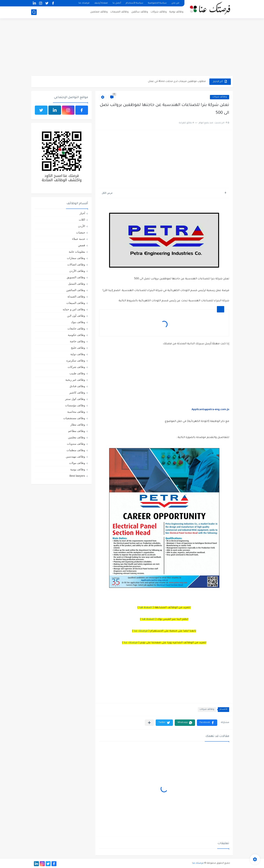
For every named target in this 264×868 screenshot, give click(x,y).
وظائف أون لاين (76, 316)
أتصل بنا (117, 3)
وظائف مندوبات (76, 444)
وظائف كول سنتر (75, 399)
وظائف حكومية (76, 335)
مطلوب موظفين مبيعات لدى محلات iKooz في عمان (177, 81)
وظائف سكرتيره (76, 360)
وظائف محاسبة (76, 412)
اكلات (82, 220)
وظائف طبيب (77, 373)
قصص (82, 245)
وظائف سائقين (140, 12)
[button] (207, 723)
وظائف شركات (159, 12)
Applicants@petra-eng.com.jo (210, 410)
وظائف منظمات (76, 450)
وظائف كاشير (77, 392)
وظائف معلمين (99, 12)
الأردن (82, 226)
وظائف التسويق (76, 277)
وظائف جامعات (76, 328)
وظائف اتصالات (76, 264)
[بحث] (34, 12)
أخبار (82, 213)
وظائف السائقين (76, 290)
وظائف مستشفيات (74, 418)
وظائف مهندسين (75, 457)
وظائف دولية (78, 354)
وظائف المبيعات (119, 12)
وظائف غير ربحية (75, 380)
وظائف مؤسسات (75, 405)
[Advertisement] (132, 48)
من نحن (175, 3)
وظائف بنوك (78, 322)
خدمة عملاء (79, 239)
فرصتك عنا (84, 3)
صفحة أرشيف (101, 3)
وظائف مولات (77, 463)
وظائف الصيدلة (76, 296)
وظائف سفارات (76, 258)
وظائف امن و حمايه (74, 309)
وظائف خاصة (77, 341)
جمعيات (81, 232)
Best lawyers (77, 476)
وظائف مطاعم (77, 431)
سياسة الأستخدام (134, 3)
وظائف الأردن (77, 271)
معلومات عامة (77, 252)
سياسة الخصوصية (157, 3)
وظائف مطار (78, 424)
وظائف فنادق (77, 386)
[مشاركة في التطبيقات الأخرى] (149, 723)
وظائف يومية (176, 12)
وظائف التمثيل (77, 284)
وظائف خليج (78, 348)
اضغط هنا (146, 608)
